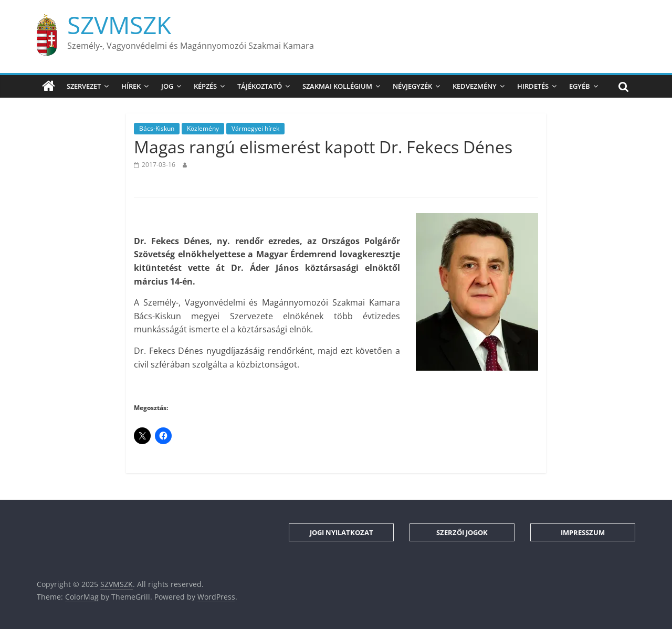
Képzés (205, 86)
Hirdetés (533, 86)
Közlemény (203, 128)
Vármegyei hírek (255, 128)
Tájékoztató (260, 86)
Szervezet (84, 86)
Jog (167, 86)
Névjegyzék (412, 86)
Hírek (131, 86)
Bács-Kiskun (157, 128)
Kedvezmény (475, 86)
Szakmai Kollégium (337, 86)
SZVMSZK (119, 25)
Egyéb (580, 86)
